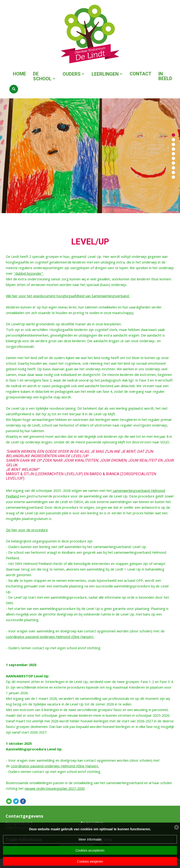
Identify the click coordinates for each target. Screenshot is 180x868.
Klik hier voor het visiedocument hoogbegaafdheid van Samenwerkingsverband (68, 296)
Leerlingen (105, 74)
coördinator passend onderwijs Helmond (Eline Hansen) (50, 637)
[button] (173, 135)
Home (19, 74)
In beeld (165, 76)
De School (42, 76)
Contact (141, 74)
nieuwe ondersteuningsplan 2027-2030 (55, 788)
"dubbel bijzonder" (28, 273)
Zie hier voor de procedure (27, 530)
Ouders (72, 74)
